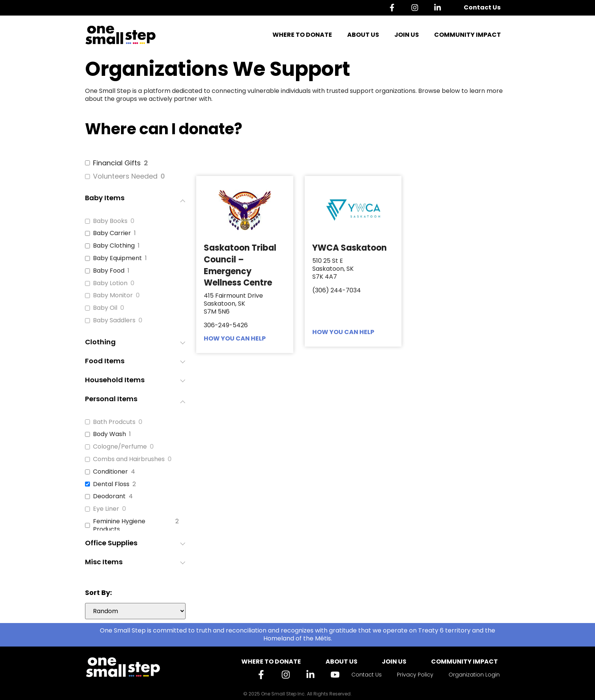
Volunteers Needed (125, 176)
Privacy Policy (415, 675)
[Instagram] (417, 8)
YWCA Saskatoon (349, 248)
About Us (363, 35)
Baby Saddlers (114, 321)
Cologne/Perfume (120, 447)
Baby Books (110, 221)
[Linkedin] (439, 8)
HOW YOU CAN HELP (235, 338)
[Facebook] (394, 8)
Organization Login (474, 675)
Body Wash (109, 434)
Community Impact (467, 35)
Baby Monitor (113, 296)
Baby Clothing (114, 246)
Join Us (407, 35)
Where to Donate (302, 35)
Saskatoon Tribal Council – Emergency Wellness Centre (240, 265)
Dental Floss (111, 484)
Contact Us (482, 7)
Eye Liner (106, 509)
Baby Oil (105, 308)
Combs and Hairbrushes (129, 459)
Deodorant (109, 497)
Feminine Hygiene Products (119, 526)
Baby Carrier (112, 233)
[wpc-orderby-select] (135, 611)
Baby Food (109, 271)
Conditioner (110, 472)
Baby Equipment (117, 258)
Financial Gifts (117, 163)
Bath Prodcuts (114, 422)
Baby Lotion (110, 283)
